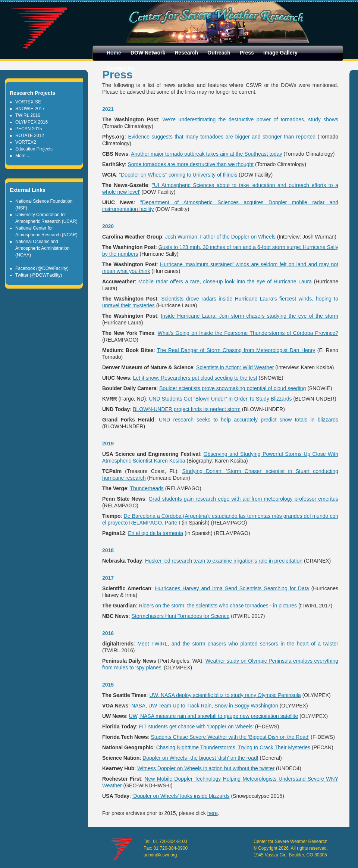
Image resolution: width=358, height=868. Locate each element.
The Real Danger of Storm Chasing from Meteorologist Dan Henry (236, 350)
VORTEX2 (26, 142)
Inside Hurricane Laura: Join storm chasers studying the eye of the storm (249, 316)
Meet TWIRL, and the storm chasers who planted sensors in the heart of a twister (238, 644)
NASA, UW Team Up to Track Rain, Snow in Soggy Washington (205, 706)
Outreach (219, 53)
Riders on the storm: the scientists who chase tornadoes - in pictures (218, 606)
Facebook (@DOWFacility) (42, 268)
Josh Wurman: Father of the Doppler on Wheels (220, 237)
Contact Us (120, 68)
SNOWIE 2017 (30, 109)
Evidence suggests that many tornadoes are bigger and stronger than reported (222, 137)
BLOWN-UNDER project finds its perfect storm (187, 409)
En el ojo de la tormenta (156, 533)
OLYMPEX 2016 (32, 122)
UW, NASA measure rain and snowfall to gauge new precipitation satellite (214, 716)
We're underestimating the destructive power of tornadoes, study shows (250, 119)
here (213, 813)
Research (186, 53)
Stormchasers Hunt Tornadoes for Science (181, 616)
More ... (23, 156)
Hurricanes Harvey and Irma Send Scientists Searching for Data (232, 588)
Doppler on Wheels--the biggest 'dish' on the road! (200, 758)
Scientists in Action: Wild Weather (235, 367)
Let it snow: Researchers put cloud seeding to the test (195, 378)
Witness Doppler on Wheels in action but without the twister (206, 768)
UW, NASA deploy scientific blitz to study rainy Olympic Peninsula (225, 695)
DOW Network (148, 53)
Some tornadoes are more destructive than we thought (191, 164)
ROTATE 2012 (30, 136)
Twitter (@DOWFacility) (39, 275)
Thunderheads (147, 488)
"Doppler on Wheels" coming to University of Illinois (178, 175)
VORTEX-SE (28, 102)
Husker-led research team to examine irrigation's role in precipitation (224, 561)
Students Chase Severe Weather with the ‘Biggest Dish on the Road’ (230, 737)
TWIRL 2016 (28, 115)
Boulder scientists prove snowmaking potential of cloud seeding (233, 388)
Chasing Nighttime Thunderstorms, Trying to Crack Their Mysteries (233, 747)
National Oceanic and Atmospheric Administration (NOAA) (42, 248)
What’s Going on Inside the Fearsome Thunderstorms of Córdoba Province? (248, 333)
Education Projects (34, 149)
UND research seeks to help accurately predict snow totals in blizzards (249, 420)
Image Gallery (280, 53)
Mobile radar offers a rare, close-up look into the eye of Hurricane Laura (225, 281)
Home (114, 53)
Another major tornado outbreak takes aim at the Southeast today (206, 154)
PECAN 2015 (29, 129)
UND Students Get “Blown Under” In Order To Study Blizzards (220, 399)
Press (247, 53)
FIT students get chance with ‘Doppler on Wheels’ (196, 727)
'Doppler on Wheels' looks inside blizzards (181, 796)
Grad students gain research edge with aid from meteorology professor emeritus (243, 499)
